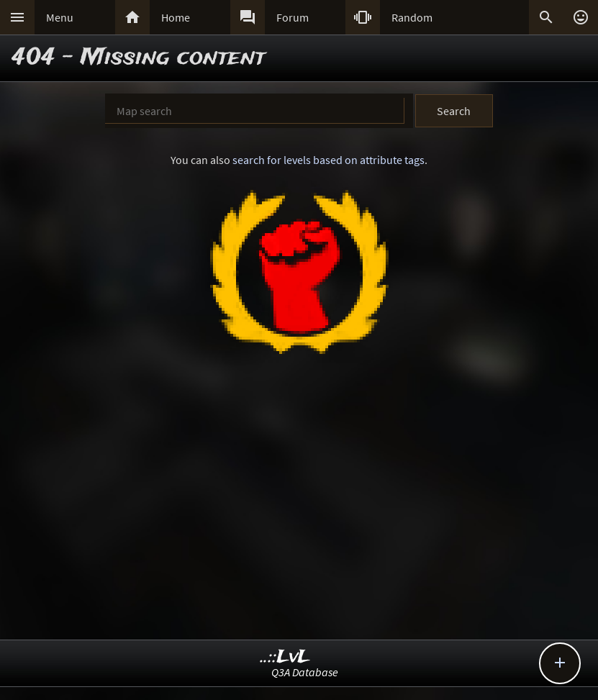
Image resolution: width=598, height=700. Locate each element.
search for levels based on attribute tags (329, 160)
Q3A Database (305, 672)
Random (412, 17)
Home (176, 17)
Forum (293, 17)
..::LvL (285, 657)
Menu (60, 17)
